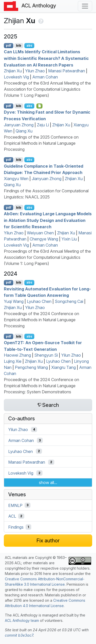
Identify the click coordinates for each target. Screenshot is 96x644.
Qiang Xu (24, 131)
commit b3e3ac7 (19, 635)
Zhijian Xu (13, 71)
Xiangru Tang (63, 367)
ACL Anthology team (22, 620)
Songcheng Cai (69, 301)
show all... (48, 482)
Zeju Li (43, 125)
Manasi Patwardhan (67, 71)
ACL (12, 516)
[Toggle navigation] (85, 6)
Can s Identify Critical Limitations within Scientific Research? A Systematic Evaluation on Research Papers (46, 58)
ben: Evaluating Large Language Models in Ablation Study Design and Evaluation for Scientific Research (48, 220)
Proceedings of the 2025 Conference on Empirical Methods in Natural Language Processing (41, 143)
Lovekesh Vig (16, 77)
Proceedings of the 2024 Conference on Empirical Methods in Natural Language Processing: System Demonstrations (41, 386)
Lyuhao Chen (39, 301)
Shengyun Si (46, 355)
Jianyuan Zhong (19, 125)
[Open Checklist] (40, 106)
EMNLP (15, 505)
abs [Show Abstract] (29, 45)
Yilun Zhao (35, 71)
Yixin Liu (69, 239)
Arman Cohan (45, 77)
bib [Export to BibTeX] (19, 45)
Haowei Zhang (17, 355)
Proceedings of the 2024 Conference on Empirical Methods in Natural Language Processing (41, 320)
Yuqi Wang (14, 301)
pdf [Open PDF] (9, 45)
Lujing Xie (13, 361)
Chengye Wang (44, 239)
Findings (16, 527)
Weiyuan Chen (40, 233)
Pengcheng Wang (31, 367)
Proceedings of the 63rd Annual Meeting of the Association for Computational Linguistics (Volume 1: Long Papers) (47, 89)
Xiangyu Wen (16, 179)
